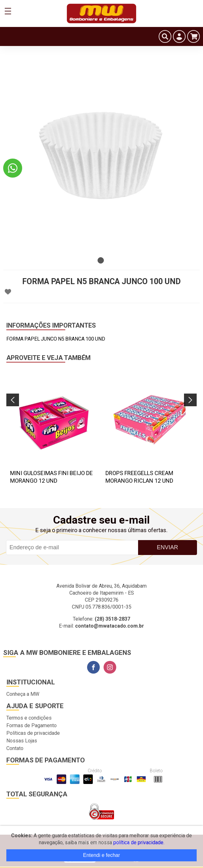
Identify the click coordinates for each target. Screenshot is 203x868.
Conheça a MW (23, 694)
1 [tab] (101, 260)
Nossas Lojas (22, 741)
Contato (15, 748)
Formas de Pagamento (32, 725)
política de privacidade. (139, 842)
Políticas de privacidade (33, 733)
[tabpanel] (101, 156)
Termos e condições (29, 718)
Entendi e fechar (101, 855)
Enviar (167, 547)
